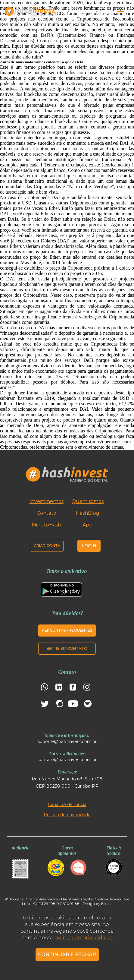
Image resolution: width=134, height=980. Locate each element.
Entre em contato (67, 648)
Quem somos (88, 501)
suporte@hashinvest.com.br (67, 741)
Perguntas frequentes (67, 630)
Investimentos (47, 501)
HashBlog (88, 513)
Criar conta (47, 546)
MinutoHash (46, 525)
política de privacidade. (83, 938)
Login (89, 546)
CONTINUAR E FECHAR (67, 955)
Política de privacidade (67, 815)
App (87, 525)
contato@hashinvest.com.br (67, 760)
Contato (47, 513)
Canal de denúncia (67, 805)
